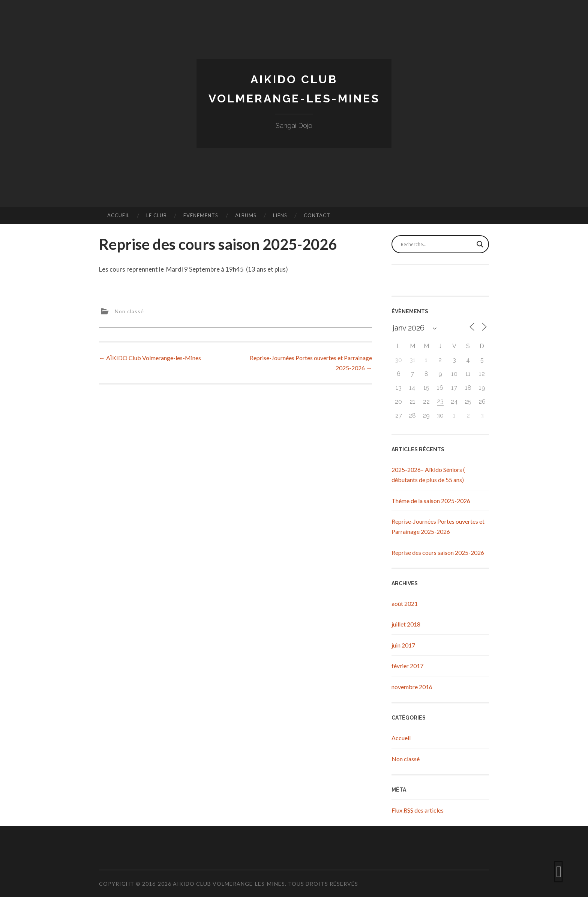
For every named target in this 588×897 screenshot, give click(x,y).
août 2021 (405, 603)
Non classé (129, 311)
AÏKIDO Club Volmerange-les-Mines (150, 358)
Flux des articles (418, 810)
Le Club (157, 215)
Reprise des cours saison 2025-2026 (438, 552)
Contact (317, 215)
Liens (280, 215)
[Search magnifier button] (480, 244)
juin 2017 (403, 645)
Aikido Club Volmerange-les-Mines (229, 884)
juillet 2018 (406, 624)
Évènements (201, 215)
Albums (246, 215)
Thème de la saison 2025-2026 (431, 501)
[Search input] (437, 244)
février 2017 (407, 666)
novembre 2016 (412, 687)
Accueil (118, 215)
